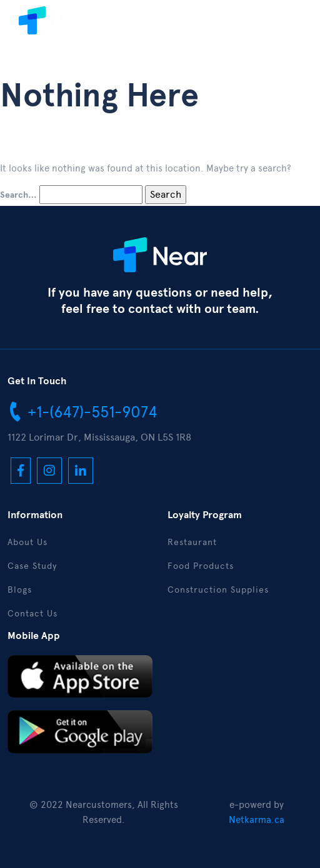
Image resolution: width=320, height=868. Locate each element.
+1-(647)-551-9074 (82, 411)
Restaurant (192, 542)
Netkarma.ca (257, 820)
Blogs (20, 590)
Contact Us (32, 614)
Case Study (32, 566)
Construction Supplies (218, 590)
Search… (18, 195)
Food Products (201, 566)
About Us (27, 542)
